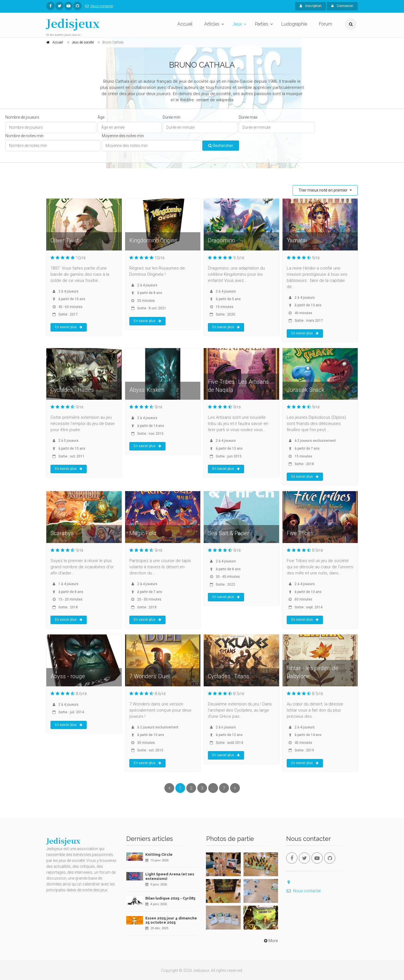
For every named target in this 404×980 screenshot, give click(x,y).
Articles (212, 24)
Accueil (185, 24)
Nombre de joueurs (22, 117)
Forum (326, 24)
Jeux (237, 24)
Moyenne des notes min (123, 136)
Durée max (248, 117)
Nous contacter (98, 6)
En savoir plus (69, 327)
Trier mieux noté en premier (323, 190)
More (270, 941)
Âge (101, 117)
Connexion (342, 6)
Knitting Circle (159, 854)
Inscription (311, 6)
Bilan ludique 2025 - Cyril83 (170, 898)
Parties (262, 24)
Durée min (172, 117)
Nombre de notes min (24, 136)
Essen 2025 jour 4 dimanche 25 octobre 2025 (171, 920)
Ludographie (294, 24)
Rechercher (221, 146)
